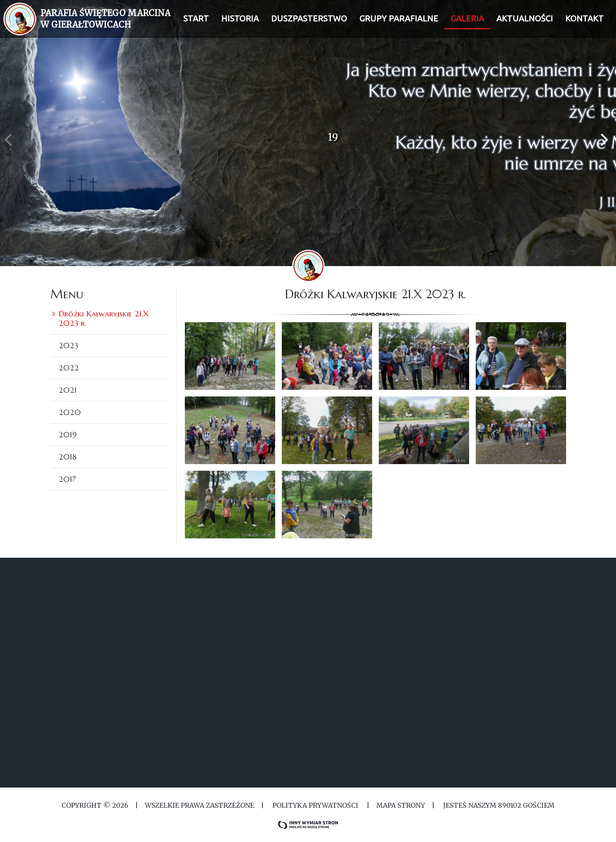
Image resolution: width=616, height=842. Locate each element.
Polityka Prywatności (315, 805)
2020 (70, 412)
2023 (68, 345)
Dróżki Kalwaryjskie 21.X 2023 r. (104, 318)
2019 (68, 434)
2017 (67, 479)
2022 (69, 368)
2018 (68, 457)
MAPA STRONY (401, 805)
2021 (68, 390)
